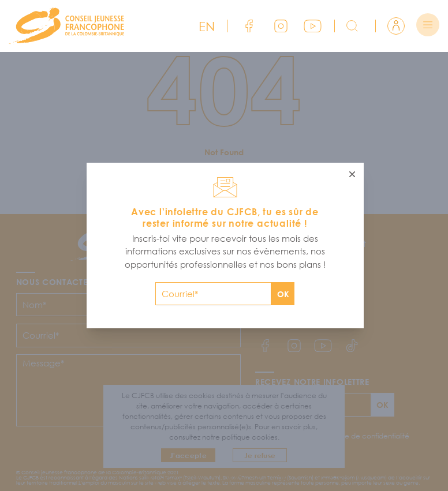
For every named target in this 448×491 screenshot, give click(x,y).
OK (283, 294)
